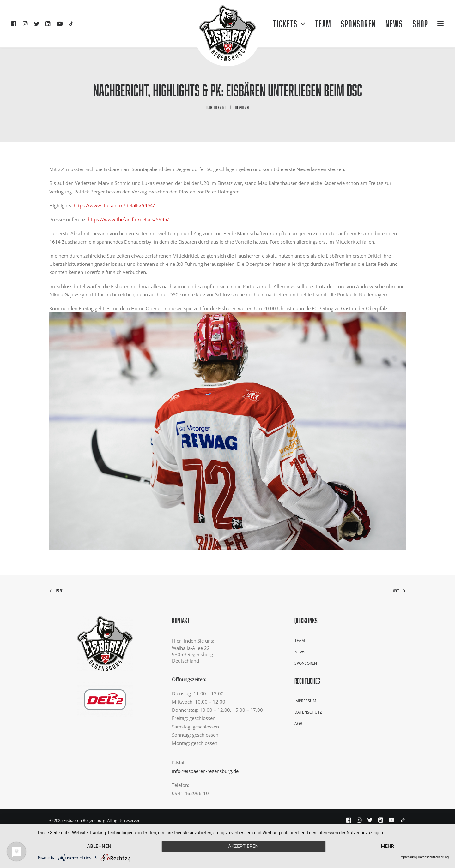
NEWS (394, 24)
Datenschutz (308, 712)
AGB (298, 724)
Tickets (289, 24)
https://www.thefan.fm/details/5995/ (128, 219)
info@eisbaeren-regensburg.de (205, 771)
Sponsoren (358, 24)
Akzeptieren (243, 846)
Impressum (305, 701)
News (300, 652)
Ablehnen (99, 846)
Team (323, 24)
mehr (387, 846)
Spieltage (244, 107)
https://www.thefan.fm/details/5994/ (114, 205)
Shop (420, 24)
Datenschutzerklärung (433, 857)
